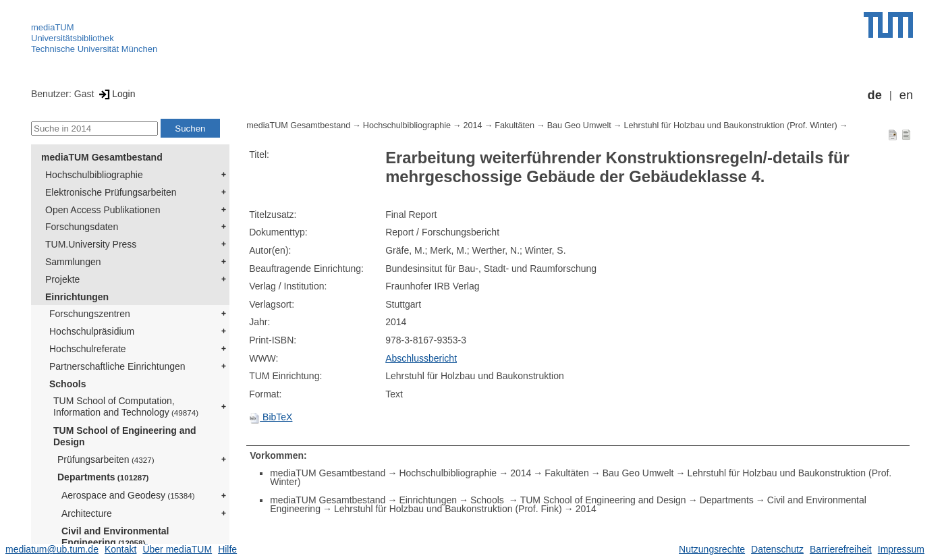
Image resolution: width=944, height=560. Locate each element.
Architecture (87, 513)
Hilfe (227, 549)
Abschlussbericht (421, 358)
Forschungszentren (90, 314)
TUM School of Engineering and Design (125, 436)
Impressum (901, 549)
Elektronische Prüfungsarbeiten (111, 192)
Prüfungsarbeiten (106, 459)
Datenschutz (777, 549)
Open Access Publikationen (103, 210)
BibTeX (271, 417)
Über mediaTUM (177, 549)
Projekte (62, 279)
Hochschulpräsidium (92, 331)
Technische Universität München (94, 49)
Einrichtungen (77, 297)
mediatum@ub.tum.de (52, 549)
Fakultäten (515, 125)
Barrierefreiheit (841, 549)
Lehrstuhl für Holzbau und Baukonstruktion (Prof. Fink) (448, 509)
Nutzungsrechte (712, 549)
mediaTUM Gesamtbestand (102, 157)
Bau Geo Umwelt (579, 125)
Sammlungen (73, 262)
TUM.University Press (91, 244)
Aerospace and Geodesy (128, 495)
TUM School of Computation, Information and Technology (126, 407)
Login (116, 94)
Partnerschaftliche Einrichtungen (117, 366)
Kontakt (120, 549)
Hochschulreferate (88, 349)
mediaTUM (53, 27)
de (875, 95)
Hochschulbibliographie (94, 175)
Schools (67, 384)
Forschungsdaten (82, 227)
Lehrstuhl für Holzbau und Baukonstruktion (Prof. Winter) (730, 125)
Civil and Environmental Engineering (115, 537)
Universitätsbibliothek (73, 38)
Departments (103, 477)
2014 (473, 125)
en (906, 95)
